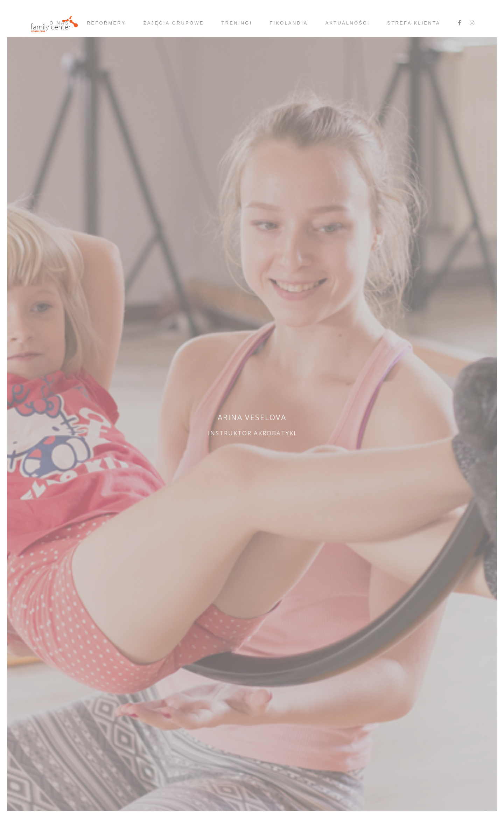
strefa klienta (414, 23)
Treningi (237, 23)
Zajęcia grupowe (174, 23)
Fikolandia (289, 23)
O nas (59, 23)
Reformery (106, 23)
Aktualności (348, 23)
